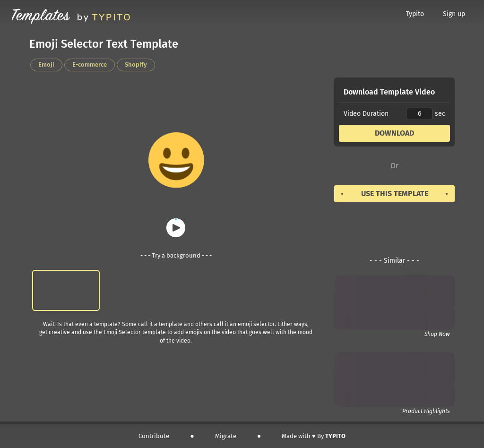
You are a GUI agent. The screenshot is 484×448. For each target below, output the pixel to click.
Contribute (154, 436)
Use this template (395, 194)
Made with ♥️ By (314, 436)
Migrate (226, 436)
